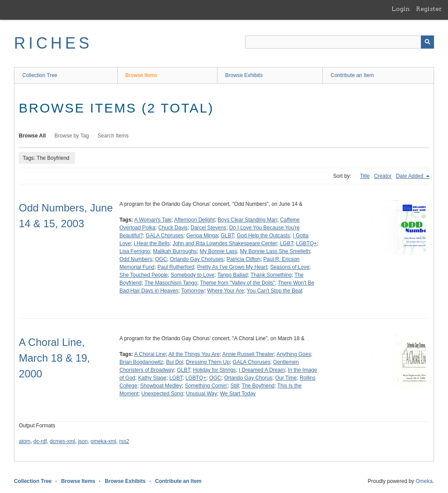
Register (429, 9)
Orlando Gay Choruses (197, 259)
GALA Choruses (164, 236)
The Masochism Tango (171, 283)
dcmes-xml (63, 441)
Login (401, 9)
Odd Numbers (136, 259)
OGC (161, 259)
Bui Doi (175, 362)
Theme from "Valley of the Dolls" (238, 283)
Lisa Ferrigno (135, 251)
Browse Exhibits (244, 75)
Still (235, 386)
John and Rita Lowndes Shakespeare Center (225, 243)
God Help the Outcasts (263, 236)
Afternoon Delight (194, 220)
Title (365, 176)
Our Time (286, 378)
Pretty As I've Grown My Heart (232, 267)
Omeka (424, 481)
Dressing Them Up (208, 362)
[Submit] (427, 42)
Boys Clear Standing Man (247, 220)
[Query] (339, 42)
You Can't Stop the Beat (275, 291)
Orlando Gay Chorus (248, 378)
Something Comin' (206, 386)
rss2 (124, 441)
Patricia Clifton (243, 259)
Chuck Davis (173, 228)
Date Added (410, 176)
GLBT (227, 236)
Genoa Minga (202, 236)
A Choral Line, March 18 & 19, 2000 (54, 358)
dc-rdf (40, 441)
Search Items (113, 136)
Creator (383, 176)
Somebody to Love (192, 275)
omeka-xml (103, 441)
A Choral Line (150, 354)
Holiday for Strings (214, 370)
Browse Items (142, 75)
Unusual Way (201, 394)
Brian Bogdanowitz (141, 362)
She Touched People (144, 275)
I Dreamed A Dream (262, 370)
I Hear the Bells (152, 243)
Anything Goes (294, 354)
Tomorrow (193, 291)
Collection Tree (40, 75)
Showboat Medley (161, 386)
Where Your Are (226, 291)
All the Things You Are (194, 354)
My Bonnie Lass (218, 251)
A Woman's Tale (153, 220)
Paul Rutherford (176, 267)
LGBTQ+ (307, 243)
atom (25, 441)
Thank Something (271, 275)
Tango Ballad (233, 275)
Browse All (32, 136)
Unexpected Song (162, 394)
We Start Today (238, 394)
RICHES (53, 43)
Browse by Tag (72, 136)
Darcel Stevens (208, 228)
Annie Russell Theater (248, 354)
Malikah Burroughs (175, 251)
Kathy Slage (152, 378)
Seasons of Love (289, 267)
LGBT (287, 243)
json (83, 441)
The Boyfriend (258, 386)
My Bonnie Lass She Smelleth (275, 251)
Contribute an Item (352, 75)
